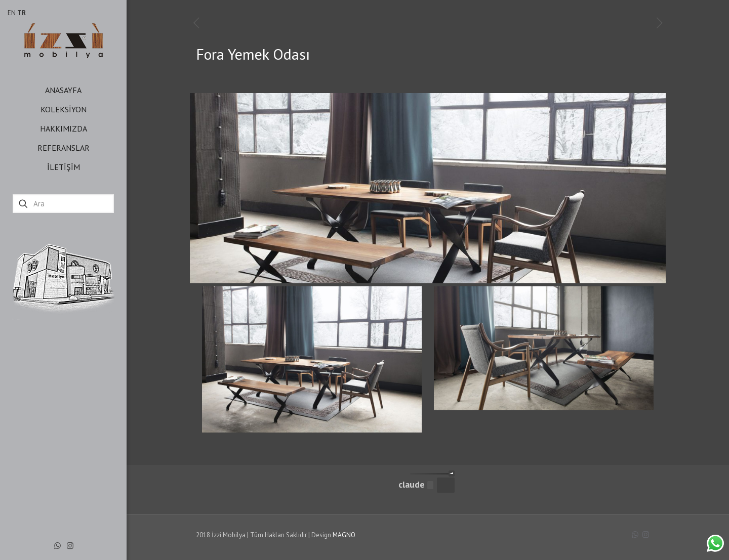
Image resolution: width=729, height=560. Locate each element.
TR (22, 13)
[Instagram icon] (70, 546)
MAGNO (344, 535)
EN (12, 13)
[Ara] (63, 204)
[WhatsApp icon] (57, 546)
